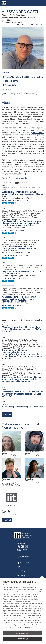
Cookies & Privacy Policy (24, 627)
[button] (18, 24)
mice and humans (16, 144)
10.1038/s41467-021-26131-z (15, 306)
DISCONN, (6, 149)
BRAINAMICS (15, 149)
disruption (17, 153)
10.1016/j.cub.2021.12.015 (14, 279)
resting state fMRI (27, 130)
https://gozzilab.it (22, 178)
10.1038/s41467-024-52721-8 (15, 201)
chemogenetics (38, 133)
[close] (42, 578)
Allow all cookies (23, 633)
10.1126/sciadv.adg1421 (13, 230)
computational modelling (28, 135)
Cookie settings (23, 639)
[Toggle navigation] (43, 3)
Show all (7, 414)
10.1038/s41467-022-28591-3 (15, 255)
